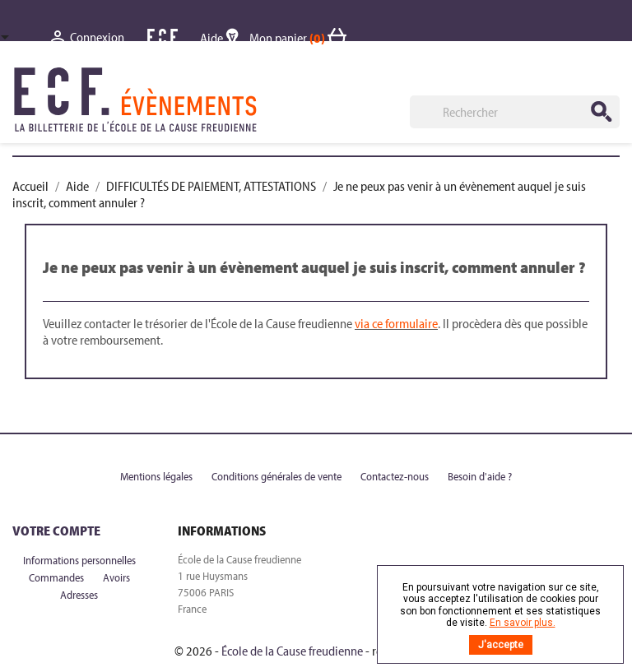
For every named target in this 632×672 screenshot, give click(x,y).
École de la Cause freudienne (292, 651)
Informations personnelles (79, 560)
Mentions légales (158, 476)
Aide (225, 38)
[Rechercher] (515, 112)
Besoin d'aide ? (480, 476)
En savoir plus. (523, 623)
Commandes (58, 577)
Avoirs (116, 577)
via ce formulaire (396, 323)
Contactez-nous (396, 476)
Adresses (79, 595)
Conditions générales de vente (278, 476)
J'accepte (501, 645)
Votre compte (56, 531)
